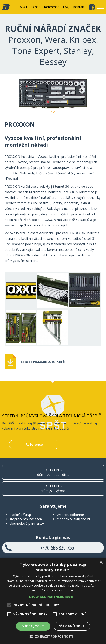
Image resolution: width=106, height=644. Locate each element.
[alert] (53, 601)
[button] (53, 597)
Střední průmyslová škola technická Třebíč (51, 416)
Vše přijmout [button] (33, 626)
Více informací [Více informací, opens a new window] (65, 590)
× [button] (101, 563)
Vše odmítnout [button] (72, 626)
